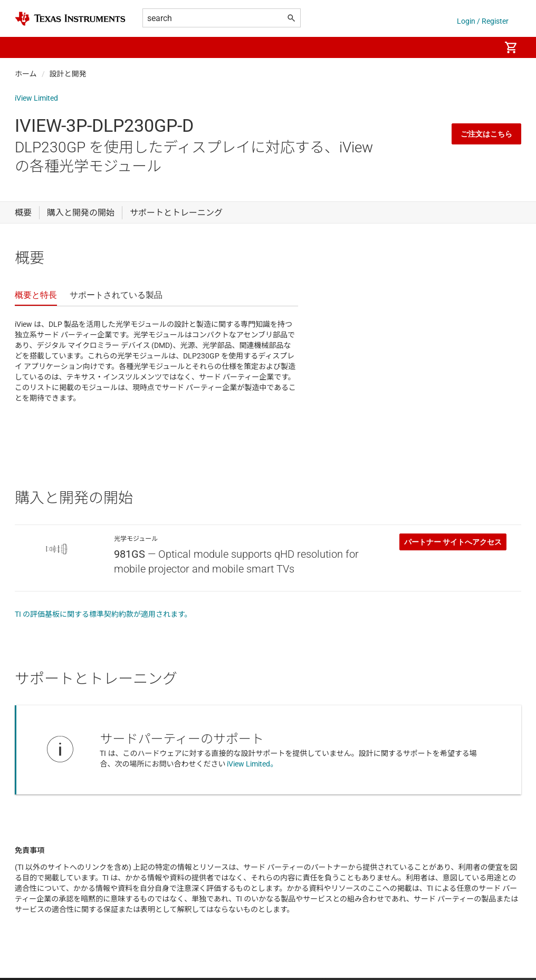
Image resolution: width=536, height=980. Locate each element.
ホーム (26, 74)
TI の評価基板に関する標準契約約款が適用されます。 (103, 614)
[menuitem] (481, 47)
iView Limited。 (252, 764)
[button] (25, 47)
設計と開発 (68, 74)
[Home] (70, 19)
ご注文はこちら (486, 134)
